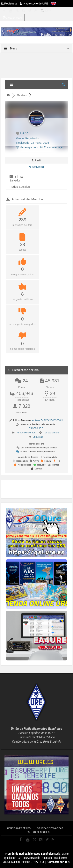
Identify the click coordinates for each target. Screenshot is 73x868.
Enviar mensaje (51, 147)
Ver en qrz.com (27, 147)
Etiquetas (38, 437)
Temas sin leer (52, 433)
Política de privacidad (50, 828)
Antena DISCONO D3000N (47, 420)
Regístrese (10, 4)
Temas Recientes (26, 433)
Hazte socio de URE (34, 4)
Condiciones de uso (19, 828)
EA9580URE (36, 428)
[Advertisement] (39, 489)
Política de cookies (38, 832)
